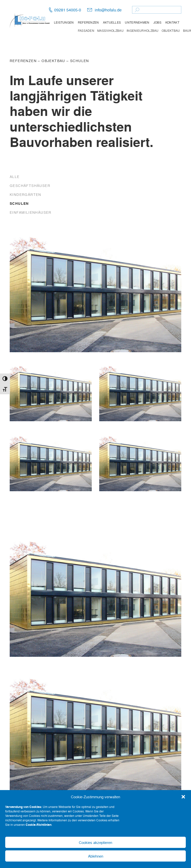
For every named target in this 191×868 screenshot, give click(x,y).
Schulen (80, 61)
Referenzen (88, 22)
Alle (15, 176)
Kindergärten (25, 194)
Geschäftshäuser (30, 185)
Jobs (157, 22)
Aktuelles (112, 22)
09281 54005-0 (68, 10)
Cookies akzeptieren (95, 842)
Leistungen (64, 22)
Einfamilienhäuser (31, 212)
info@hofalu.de (108, 10)
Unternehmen (137, 22)
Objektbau (171, 31)
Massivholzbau (110, 31)
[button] (183, 797)
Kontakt (172, 22)
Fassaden (86, 31)
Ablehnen (96, 856)
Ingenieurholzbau (143, 31)
